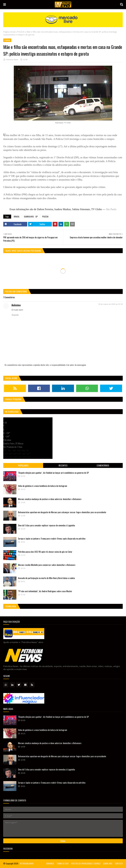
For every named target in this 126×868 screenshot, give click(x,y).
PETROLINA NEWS (27, 863)
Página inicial (9, 32)
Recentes (63, 465)
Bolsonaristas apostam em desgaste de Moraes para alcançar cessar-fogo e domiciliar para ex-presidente (62, 512)
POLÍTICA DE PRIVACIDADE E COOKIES (86, 863)
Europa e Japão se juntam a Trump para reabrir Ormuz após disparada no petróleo (52, 539)
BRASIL (17, 217)
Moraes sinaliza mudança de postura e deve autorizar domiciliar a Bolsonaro (50, 499)
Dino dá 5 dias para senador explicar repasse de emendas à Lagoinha (47, 525)
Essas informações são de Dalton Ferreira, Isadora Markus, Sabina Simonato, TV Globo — (63, 209)
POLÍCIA (21, 32)
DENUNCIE (50, 863)
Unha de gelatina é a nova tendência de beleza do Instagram (43, 486)
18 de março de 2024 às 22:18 (110, 304)
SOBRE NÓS (108, 863)
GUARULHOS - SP (31, 217)
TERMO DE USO (63, 863)
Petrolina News (12, 60)
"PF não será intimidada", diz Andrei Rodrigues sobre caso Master (45, 591)
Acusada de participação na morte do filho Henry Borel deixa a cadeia (46, 578)
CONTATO (119, 863)
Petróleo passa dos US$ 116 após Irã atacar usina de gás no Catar (45, 552)
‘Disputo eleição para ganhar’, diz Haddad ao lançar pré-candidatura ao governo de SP (53, 473)
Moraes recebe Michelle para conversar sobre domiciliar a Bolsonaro (47, 565)
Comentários (103, 465)
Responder (15, 315)
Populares (23, 465)
